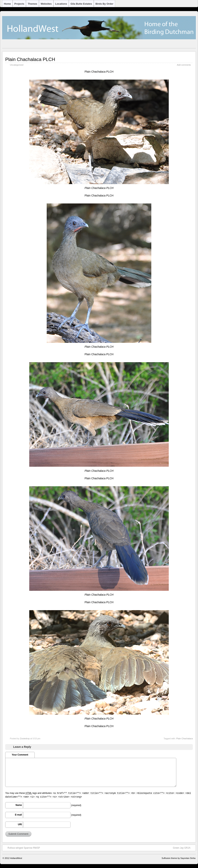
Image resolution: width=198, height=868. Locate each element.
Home (7, 4)
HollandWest (16, 858)
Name (19, 805)
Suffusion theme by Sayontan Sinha (179, 858)
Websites (46, 4)
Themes (32, 4)
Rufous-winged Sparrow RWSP (22, 848)
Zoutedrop (25, 738)
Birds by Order (104, 4)
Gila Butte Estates (81, 4)
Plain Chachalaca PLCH (30, 59)
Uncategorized (17, 65)
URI (20, 824)
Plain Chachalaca (184, 738)
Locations (61, 4)
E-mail (18, 815)
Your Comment (20, 755)
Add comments (184, 65)
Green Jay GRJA (184, 848)
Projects (19, 4)
